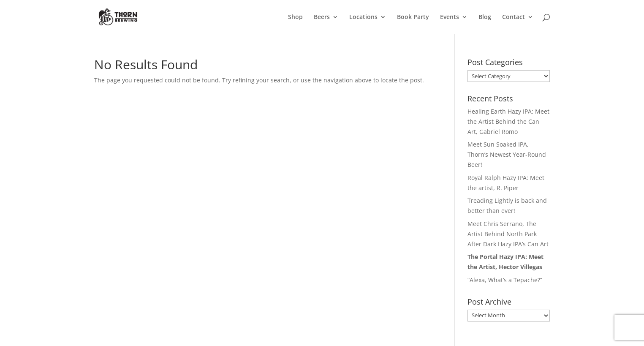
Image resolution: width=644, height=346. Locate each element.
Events (450, 17)
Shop (295, 17)
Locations (363, 17)
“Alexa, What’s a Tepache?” (505, 280)
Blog (485, 17)
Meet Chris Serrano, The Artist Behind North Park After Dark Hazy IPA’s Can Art (508, 234)
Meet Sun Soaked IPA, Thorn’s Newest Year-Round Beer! (507, 154)
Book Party (413, 17)
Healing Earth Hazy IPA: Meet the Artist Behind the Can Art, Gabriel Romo (508, 121)
